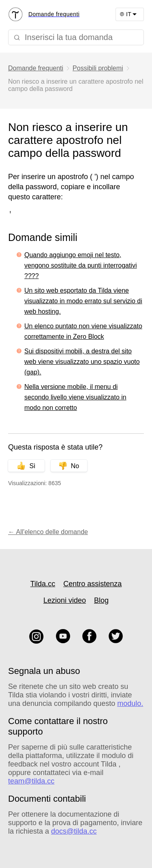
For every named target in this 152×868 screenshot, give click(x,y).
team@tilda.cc (31, 781)
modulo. (130, 703)
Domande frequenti (36, 68)
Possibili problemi (98, 68)
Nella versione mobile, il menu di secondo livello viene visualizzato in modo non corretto (75, 397)
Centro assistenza (92, 584)
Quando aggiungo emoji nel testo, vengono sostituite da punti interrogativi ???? (81, 265)
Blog (101, 600)
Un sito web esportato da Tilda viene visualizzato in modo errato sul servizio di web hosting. (83, 301)
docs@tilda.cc (74, 831)
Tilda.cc (43, 584)
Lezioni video (65, 600)
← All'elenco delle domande (48, 532)
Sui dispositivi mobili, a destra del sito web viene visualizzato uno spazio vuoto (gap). (82, 362)
